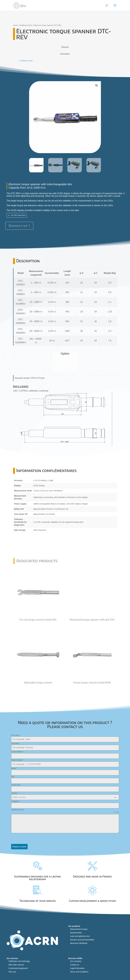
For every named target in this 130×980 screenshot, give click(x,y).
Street (14, 768)
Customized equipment (18, 968)
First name (16, 735)
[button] (97, 85)
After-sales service (16, 965)
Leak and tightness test (80, 936)
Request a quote (19, 847)
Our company (76, 961)
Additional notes (18, 810)
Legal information (77, 968)
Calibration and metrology (19, 961)
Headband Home (26, 25)
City (13, 777)
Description (65, 54)
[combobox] (65, 797)
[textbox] (63, 797)
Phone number (17, 760)
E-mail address (17, 752)
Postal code (16, 785)
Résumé (65, 47)
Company (15, 801)
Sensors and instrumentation (82, 940)
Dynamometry (76, 933)
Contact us (75, 965)
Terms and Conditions (79, 972)
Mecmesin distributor (79, 943)
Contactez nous (26, 61)
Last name (15, 744)
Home (15, 25)
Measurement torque (79, 929)
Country (14, 793)
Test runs (12, 972)
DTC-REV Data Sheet (18, 215)
